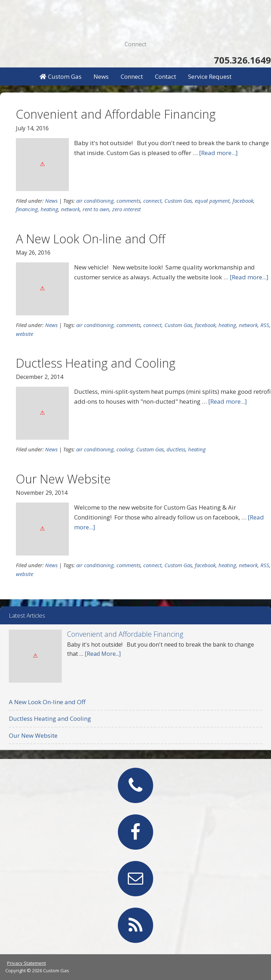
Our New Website (63, 479)
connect (152, 201)
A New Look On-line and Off (91, 239)
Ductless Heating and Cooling (96, 363)
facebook (243, 201)
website (25, 334)
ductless (176, 449)
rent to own (96, 209)
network (70, 209)
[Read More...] (103, 654)
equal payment (212, 201)
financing (27, 209)
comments (128, 201)
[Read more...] (218, 153)
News (51, 201)
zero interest (127, 209)
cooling (125, 449)
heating (49, 209)
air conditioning (95, 201)
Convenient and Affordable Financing (116, 114)
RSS (265, 325)
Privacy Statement (26, 963)
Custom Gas (135, 18)
